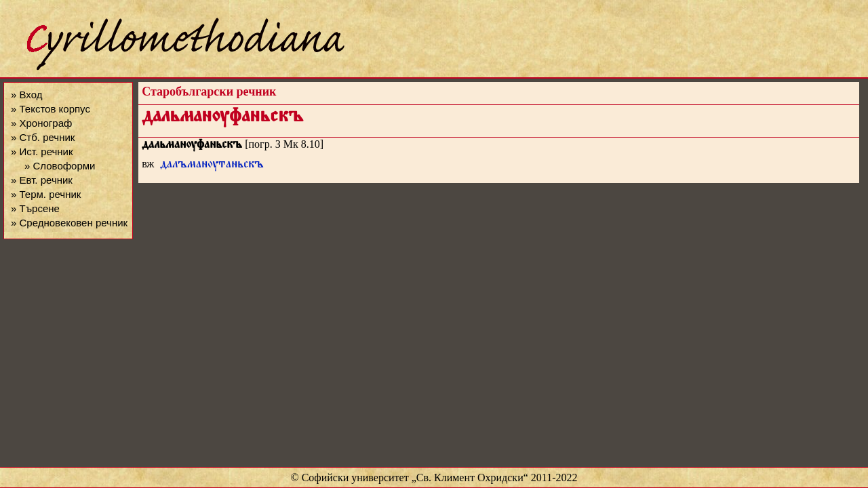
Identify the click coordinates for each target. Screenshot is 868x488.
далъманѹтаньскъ (212, 166)
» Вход (26, 95)
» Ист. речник (42, 151)
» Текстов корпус (51, 109)
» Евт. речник (42, 180)
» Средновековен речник (69, 223)
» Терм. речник (46, 194)
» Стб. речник (43, 137)
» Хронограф (41, 123)
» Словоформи (60, 166)
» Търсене (35, 208)
